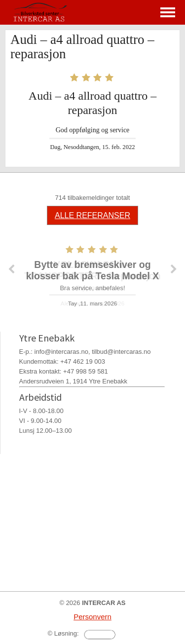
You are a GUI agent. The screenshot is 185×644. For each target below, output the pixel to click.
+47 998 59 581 (86, 371)
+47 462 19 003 (83, 361)
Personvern (92, 617)
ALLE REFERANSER (92, 215)
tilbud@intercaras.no (121, 352)
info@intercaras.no (61, 352)
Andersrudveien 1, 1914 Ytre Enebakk (73, 381)
